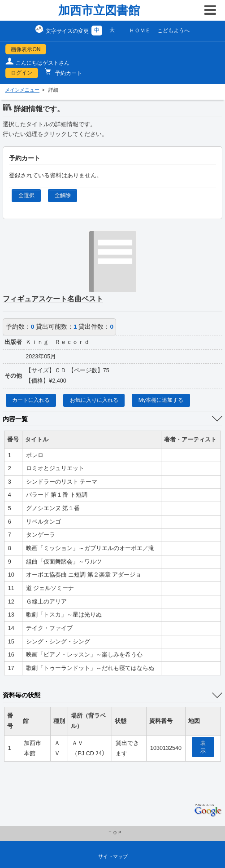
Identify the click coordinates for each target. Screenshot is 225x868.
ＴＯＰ (115, 833)
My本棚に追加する (161, 400)
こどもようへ (173, 31)
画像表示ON (26, 49)
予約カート (68, 73)
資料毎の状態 (22, 695)
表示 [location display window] (203, 747)
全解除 (63, 195)
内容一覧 (15, 419)
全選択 (26, 195)
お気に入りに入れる (94, 400)
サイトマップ (113, 856)
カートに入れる (31, 400)
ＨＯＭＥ (140, 31)
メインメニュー (22, 90)
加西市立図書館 (99, 10)
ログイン (22, 73)
